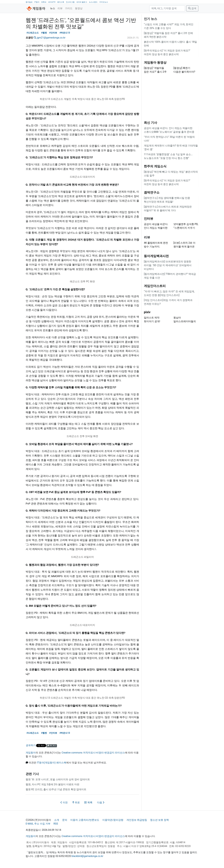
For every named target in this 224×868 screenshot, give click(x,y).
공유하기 (31, 745)
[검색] (167, 8)
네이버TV (52, 2)
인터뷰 (149, 219)
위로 (76, 802)
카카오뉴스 (104, 2)
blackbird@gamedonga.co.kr (87, 856)
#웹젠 (44, 33)
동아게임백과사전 (156, 256)
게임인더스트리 (155, 286)
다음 (101, 802)
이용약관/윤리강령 (113, 820)
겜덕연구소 (152, 192)
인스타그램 (70, 2)
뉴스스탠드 (93, 2)
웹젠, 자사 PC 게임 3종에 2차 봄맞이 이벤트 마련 (52, 784)
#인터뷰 (53, 33)
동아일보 (29, 2)
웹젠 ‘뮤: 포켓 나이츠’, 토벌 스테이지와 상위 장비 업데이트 (58, 779)
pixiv (147, 312)
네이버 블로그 (82, 2)
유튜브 (44, 2)
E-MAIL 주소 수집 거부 (38, 824)
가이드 (69, 8)
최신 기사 (150, 123)
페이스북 (61, 2)
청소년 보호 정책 (159, 820)
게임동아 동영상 (155, 62)
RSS (56, 824)
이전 (64, 802)
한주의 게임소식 (155, 166)
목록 (88, 802)
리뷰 (60, 8)
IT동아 (37, 2)
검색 (192, 8)
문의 (65, 820)
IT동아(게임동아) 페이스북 (52, 763)
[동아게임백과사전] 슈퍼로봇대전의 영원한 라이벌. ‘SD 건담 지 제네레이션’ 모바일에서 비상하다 (168, 265)
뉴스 (53, 8)
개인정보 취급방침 (137, 820)
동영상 (79, 8)
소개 (57, 820)
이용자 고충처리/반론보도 (85, 820)
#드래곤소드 (33, 33)
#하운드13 (65, 33)
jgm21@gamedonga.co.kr (51, 38)
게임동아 (31, 753)
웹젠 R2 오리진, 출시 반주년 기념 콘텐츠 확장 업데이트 (56, 789)
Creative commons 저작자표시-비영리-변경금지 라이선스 (93, 753)
